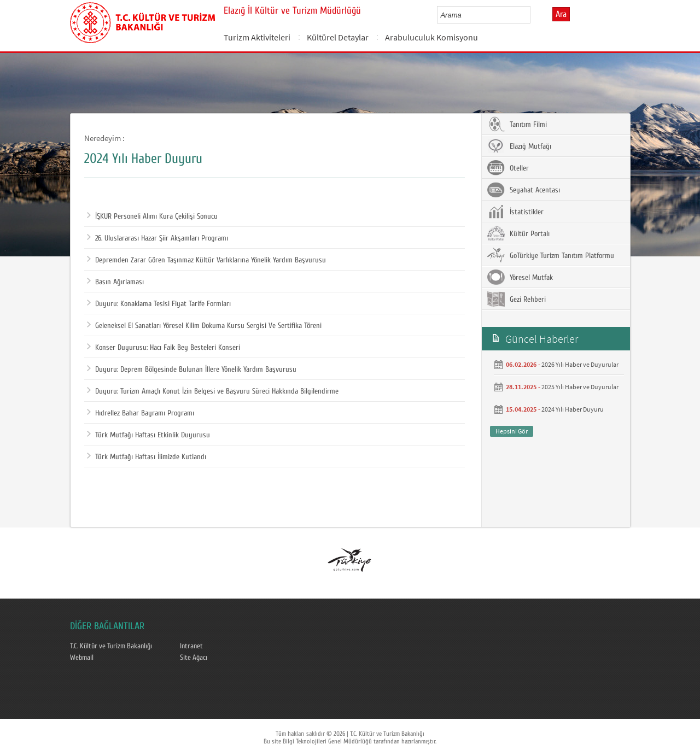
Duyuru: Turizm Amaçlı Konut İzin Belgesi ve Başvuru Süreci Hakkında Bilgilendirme (213, 391)
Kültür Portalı (518, 233)
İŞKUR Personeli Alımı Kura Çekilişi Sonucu (152, 216)
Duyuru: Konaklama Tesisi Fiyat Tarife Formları (159, 304)
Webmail (82, 658)
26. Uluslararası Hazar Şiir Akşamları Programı (157, 238)
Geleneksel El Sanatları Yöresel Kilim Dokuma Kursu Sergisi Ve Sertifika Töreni (204, 326)
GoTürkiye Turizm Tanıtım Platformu (551, 255)
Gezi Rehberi (517, 299)
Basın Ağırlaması (115, 282)
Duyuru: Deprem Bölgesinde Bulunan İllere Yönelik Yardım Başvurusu (192, 370)
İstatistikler (515, 212)
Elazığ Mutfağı (519, 146)
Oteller (508, 168)
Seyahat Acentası (524, 190)
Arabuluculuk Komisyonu (431, 37)
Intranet (191, 646)
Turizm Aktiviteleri (257, 37)
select (533, 15)
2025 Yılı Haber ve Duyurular (580, 387)
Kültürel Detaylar (338, 37)
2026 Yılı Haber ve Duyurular (580, 364)
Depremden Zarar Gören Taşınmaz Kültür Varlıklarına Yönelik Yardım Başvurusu (206, 260)
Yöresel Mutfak (520, 277)
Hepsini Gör (512, 431)
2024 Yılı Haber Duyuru (573, 409)
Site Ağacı (194, 658)
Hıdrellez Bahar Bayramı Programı (141, 413)
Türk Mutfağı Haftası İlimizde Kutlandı (147, 457)
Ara (561, 14)
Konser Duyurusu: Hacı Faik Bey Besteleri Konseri (164, 348)
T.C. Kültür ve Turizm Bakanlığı (111, 646)
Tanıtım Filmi (517, 124)
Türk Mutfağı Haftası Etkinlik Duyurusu (148, 435)
